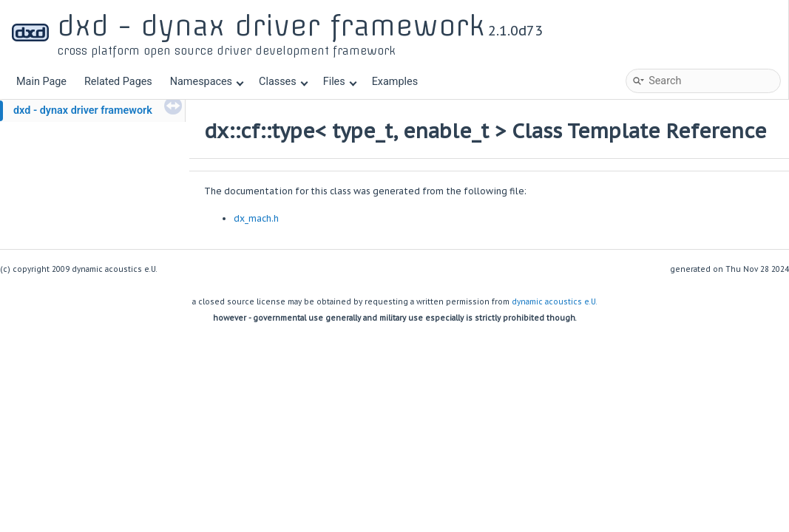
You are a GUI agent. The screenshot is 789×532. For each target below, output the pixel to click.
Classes (283, 82)
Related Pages (118, 82)
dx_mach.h (256, 218)
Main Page (41, 82)
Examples (395, 82)
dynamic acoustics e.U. (555, 302)
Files (340, 82)
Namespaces (207, 82)
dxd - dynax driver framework (83, 110)
